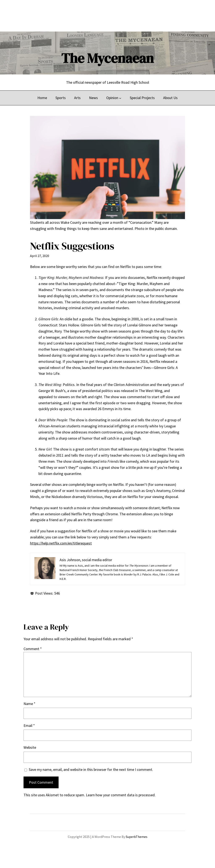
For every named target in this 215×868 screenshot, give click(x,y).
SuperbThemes (137, 837)
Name (29, 704)
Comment (33, 649)
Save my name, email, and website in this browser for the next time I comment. (91, 769)
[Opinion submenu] (120, 98)
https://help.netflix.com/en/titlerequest (61, 543)
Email (29, 726)
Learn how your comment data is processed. (121, 795)
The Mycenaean (107, 58)
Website (30, 747)
